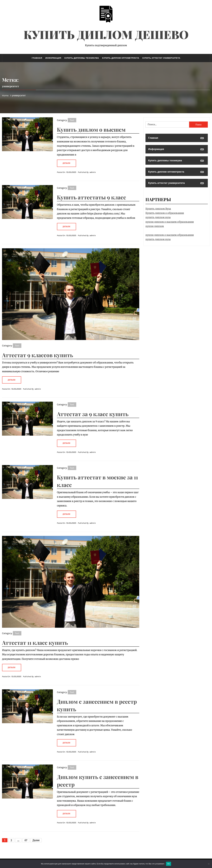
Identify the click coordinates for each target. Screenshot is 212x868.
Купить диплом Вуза (158, 209)
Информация (53, 58)
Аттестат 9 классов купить (38, 355)
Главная (37, 58)
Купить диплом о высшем (91, 129)
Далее (36, 840)
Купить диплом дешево (106, 34)
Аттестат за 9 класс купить (93, 414)
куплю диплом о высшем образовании (170, 222)
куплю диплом (155, 226)
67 (26, 840)
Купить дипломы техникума (82, 58)
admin (93, 172)
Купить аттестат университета (161, 58)
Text (72, 120)
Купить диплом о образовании (165, 213)
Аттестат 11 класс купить (35, 643)
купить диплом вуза (158, 217)
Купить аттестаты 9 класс (91, 197)
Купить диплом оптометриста (121, 58)
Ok (169, 864)
